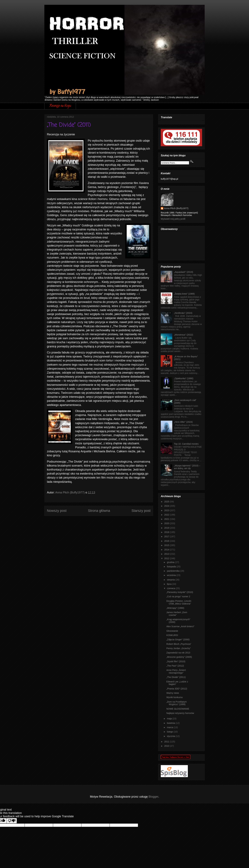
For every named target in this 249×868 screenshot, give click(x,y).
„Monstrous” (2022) (184, 335)
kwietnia (171, 723)
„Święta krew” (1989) (184, 294)
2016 (167, 541)
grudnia (171, 562)
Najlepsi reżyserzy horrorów (180, 713)
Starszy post (141, 511)
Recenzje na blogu (60, 106)
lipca (169, 584)
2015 (167, 545)
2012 (167, 558)
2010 (167, 746)
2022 (167, 515)
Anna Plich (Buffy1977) (176, 208)
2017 (167, 536)
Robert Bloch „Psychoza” (179, 644)
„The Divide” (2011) (176, 677)
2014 (167, 550)
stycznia (171, 736)
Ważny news (173, 693)
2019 (167, 528)
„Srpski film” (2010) (176, 661)
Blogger (153, 797)
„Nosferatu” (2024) (183, 313)
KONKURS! (172, 635)
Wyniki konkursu (175, 697)
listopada (172, 567)
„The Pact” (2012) (175, 666)
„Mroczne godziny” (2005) (179, 657)
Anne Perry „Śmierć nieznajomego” (176, 671)
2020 (167, 523)
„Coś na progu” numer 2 (178, 596)
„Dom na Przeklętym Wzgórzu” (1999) (177, 703)
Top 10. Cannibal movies (186, 444)
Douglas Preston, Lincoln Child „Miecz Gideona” (179, 602)
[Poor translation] (12, 821)
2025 (167, 502)
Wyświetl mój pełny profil (173, 219)
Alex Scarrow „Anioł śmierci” (180, 626)
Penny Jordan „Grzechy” (179, 648)
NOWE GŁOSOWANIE (178, 709)
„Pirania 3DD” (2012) (177, 689)
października (173, 571)
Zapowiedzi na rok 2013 (178, 653)
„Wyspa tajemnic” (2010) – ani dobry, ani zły (187, 467)
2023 (167, 510)
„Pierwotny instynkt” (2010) (180, 592)
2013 (167, 554)
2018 (167, 532)
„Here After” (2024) (183, 422)
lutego (170, 732)
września (172, 575)
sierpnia (171, 580)
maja (170, 719)
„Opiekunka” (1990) (184, 378)
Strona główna (99, 511)
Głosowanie (172, 631)
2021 (167, 519)
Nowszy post (57, 511)
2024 (167, 506)
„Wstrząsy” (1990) (175, 608)
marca (170, 727)
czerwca (171, 588)
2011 (167, 742)
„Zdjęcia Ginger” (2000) (178, 640)
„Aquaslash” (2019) (184, 272)
